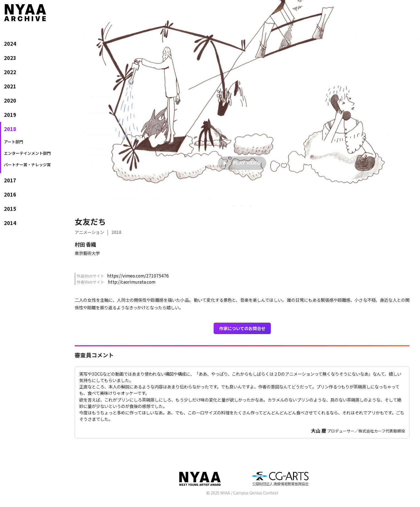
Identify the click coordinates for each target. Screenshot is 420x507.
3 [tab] (250, 206)
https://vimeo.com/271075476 (138, 276)
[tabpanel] (242, 100)
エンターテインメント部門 (27, 153)
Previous (75, 190)
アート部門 (14, 142)
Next (409, 190)
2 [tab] (242, 206)
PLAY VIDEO (241, 163)
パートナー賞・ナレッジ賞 (27, 165)
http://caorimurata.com (132, 282)
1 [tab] (234, 206)
